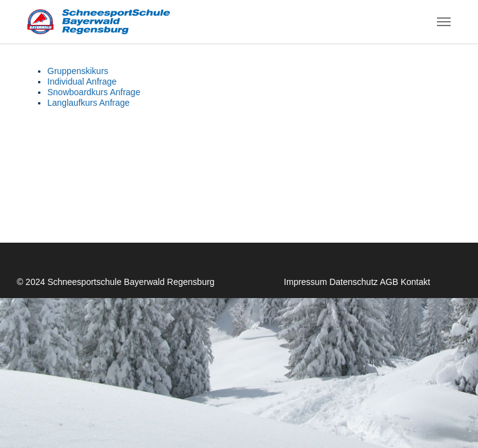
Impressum (305, 282)
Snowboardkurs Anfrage (94, 92)
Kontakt (415, 282)
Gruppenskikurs (78, 71)
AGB (389, 282)
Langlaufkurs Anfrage (88, 103)
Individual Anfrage (82, 82)
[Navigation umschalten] (444, 22)
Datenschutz (354, 282)
